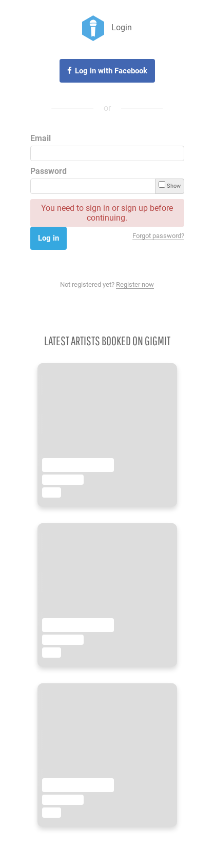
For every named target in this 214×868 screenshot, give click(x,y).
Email (41, 138)
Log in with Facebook (111, 71)
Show (170, 185)
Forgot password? (158, 236)
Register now (135, 284)
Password (48, 171)
